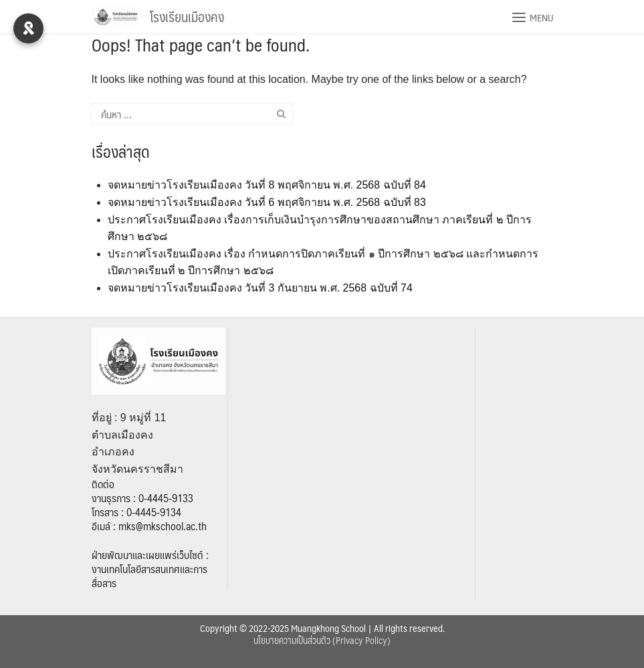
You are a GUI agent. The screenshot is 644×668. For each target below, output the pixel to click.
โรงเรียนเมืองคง (187, 17)
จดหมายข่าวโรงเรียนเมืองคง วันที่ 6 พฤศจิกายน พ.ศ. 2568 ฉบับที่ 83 (267, 202)
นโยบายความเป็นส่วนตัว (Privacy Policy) (322, 640)
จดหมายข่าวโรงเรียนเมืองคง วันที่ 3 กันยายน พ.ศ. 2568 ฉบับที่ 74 (260, 288)
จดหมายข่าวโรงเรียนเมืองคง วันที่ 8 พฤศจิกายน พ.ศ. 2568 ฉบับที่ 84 (267, 185)
